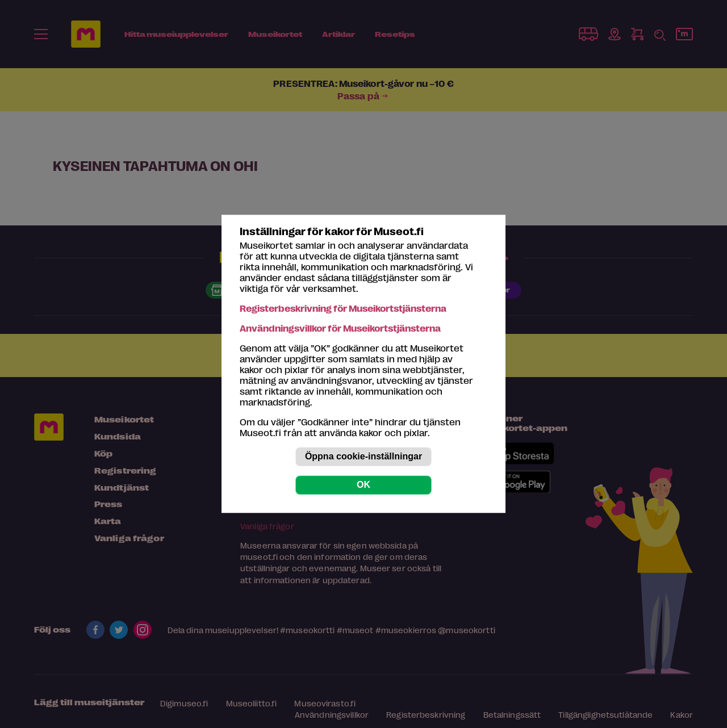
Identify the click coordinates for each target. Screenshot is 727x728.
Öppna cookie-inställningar (363, 457)
